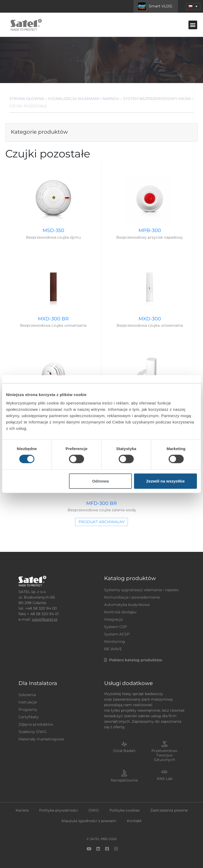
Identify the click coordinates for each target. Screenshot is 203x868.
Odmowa (100, 481)
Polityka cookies (124, 810)
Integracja (113, 619)
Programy (28, 710)
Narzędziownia (124, 780)
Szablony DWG (33, 732)
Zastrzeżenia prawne (169, 810)
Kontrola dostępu (120, 612)
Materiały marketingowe (41, 739)
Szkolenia (27, 695)
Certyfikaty (29, 717)
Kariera (22, 810)
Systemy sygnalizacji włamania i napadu (141, 590)
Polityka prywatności (59, 810)
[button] (193, 6)
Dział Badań (124, 751)
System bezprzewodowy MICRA (157, 99)
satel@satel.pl (45, 619)
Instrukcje (28, 702)
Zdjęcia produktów (36, 724)
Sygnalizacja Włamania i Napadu (84, 99)
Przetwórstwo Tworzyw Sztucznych (164, 755)
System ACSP (117, 634)
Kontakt (134, 821)
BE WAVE (113, 649)
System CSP (116, 627)
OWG (94, 810)
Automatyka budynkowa (127, 605)
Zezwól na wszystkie (165, 481)
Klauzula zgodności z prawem (89, 821)
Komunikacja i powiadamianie (132, 597)
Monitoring (115, 642)
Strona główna (27, 99)
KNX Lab (165, 779)
